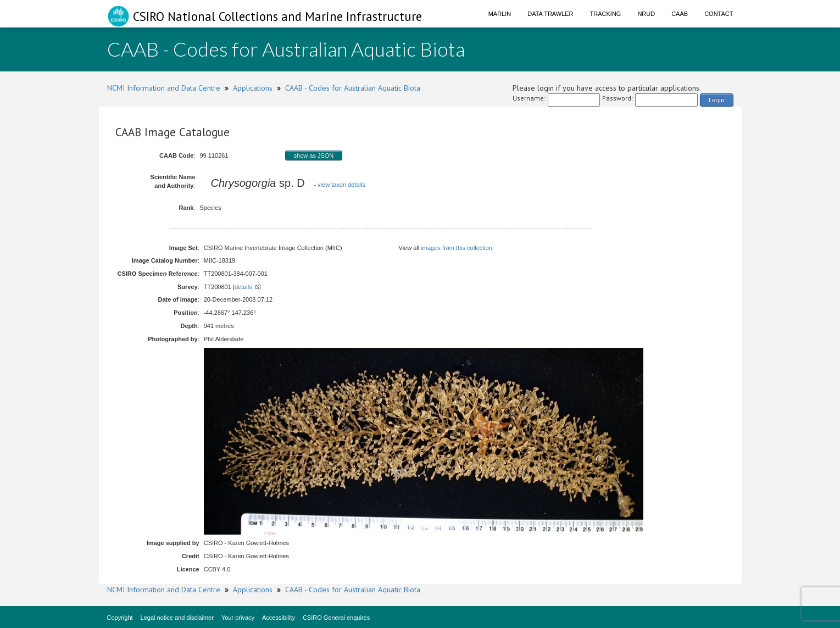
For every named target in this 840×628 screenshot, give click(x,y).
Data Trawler (550, 14)
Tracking (606, 14)
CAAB (680, 14)
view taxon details (341, 185)
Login (717, 100)
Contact (719, 14)
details (243, 287)
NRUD (646, 14)
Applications (253, 88)
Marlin (500, 14)
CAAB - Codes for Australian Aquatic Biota (353, 88)
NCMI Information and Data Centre (164, 88)
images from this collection (457, 248)
